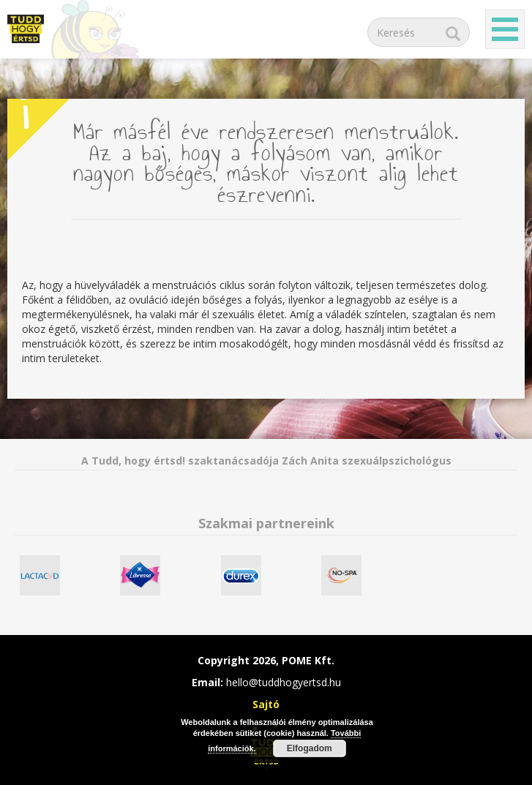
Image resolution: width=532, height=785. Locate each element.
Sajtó (266, 704)
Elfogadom (310, 748)
